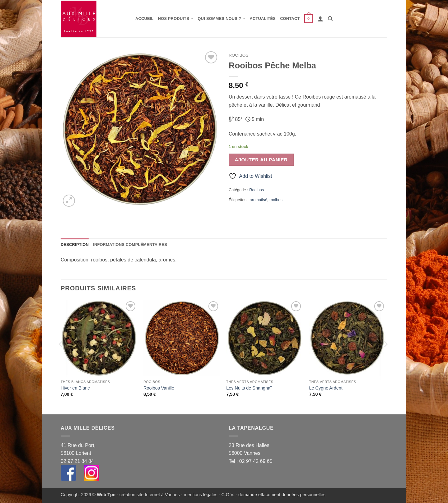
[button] (309, 19)
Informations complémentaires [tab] (130, 245)
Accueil (145, 18)
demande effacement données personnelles (282, 495)
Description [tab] (75, 245)
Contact (290, 18)
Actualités (263, 18)
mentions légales (201, 495)
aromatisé (259, 200)
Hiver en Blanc (75, 388)
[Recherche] (330, 19)
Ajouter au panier (261, 160)
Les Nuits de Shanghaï (249, 388)
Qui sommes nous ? (222, 18)
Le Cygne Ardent (326, 388)
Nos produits (176, 18)
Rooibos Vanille (159, 388)
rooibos (276, 200)
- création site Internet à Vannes (148, 495)
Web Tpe (106, 495)
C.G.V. (228, 495)
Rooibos (238, 55)
